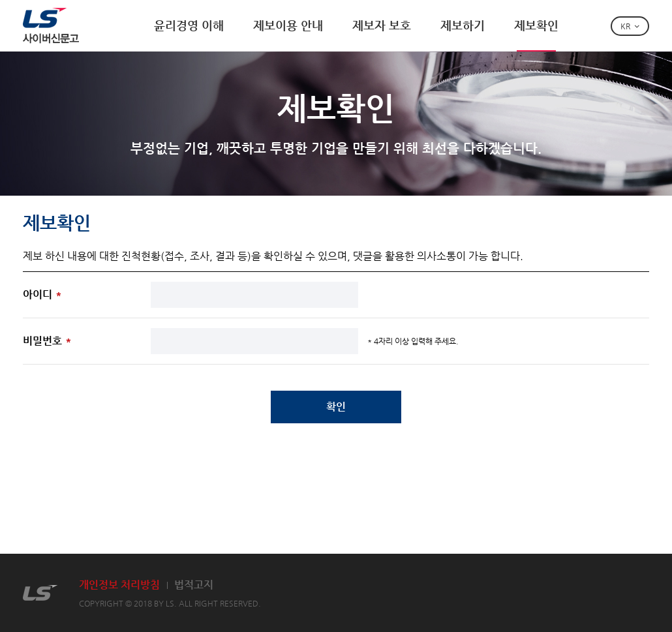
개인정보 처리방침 (119, 585)
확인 (336, 407)
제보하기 (463, 25)
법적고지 (194, 585)
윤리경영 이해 (189, 25)
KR (625, 26)
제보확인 (536, 25)
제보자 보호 (382, 25)
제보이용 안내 (288, 25)
